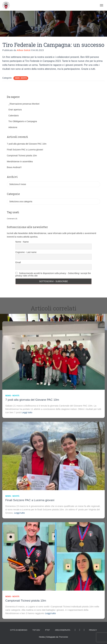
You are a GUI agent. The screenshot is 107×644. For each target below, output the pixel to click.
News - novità (21, 78)
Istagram (80, 630)
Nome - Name (22, 242)
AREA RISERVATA (62, 630)
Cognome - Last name (26, 252)
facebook (75, 630)
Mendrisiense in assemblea (20, 161)
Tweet (84, 630)
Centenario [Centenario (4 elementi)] (12, 219)
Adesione (13, 127)
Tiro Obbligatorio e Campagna (23, 121)
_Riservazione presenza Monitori (24, 104)
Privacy (93, 630)
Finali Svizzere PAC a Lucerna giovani (25, 150)
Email (18, 262)
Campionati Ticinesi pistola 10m (22, 156)
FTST (48, 630)
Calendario (14, 116)
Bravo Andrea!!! (14, 167)
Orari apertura (15, 110)
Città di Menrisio (19, 630)
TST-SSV (36, 630)
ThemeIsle (63, 637)
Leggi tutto (27, 412)
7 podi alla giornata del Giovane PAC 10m (27, 144)
